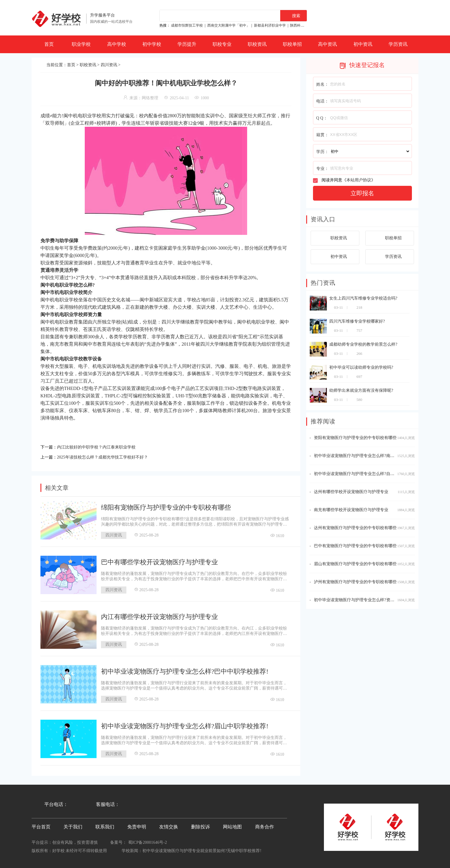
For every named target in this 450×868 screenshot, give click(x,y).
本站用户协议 (359, 180)
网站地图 (232, 825)
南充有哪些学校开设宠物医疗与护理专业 (351, 510)
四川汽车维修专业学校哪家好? (357, 321)
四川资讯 (109, 65)
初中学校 (152, 44)
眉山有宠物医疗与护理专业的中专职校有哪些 (355, 564)
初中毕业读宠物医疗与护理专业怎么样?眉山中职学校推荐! (185, 724)
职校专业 (222, 44)
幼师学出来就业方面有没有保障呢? (361, 390)
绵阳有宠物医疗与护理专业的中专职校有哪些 (166, 506)
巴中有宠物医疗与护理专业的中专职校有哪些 (355, 546)
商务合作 (265, 825)
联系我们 (105, 825)
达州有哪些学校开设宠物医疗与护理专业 (351, 492)
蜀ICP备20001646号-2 (147, 841)
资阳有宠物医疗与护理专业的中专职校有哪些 (355, 438)
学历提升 (187, 44)
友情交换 (169, 825)
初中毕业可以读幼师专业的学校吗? (361, 367)
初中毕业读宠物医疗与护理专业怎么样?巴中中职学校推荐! (185, 670)
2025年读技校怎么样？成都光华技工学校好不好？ (109, 456)
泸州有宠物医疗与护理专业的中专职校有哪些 (355, 582)
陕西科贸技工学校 (304, 25)
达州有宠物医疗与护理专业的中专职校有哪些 (355, 528)
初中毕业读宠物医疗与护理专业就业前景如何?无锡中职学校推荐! (202, 849)
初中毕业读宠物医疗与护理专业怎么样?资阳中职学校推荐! (367, 600)
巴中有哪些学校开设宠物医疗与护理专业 (159, 560)
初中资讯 (363, 44)
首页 (49, 44)
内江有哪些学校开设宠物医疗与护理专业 (159, 615)
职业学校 (81, 44)
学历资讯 (398, 44)
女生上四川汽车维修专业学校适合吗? (363, 298)
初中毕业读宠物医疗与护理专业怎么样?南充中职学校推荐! (367, 456)
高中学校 (117, 44)
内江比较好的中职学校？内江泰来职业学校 (102, 447)
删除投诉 (200, 825)
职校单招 (292, 44)
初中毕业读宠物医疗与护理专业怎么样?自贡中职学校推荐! (367, 474)
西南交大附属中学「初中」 (229, 25)
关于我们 (73, 825)
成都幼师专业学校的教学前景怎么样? (363, 344)
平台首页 (41, 825)
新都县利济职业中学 (270, 25)
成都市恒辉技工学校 (187, 25)
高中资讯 (327, 44)
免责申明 (137, 825)
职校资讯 (257, 44)
